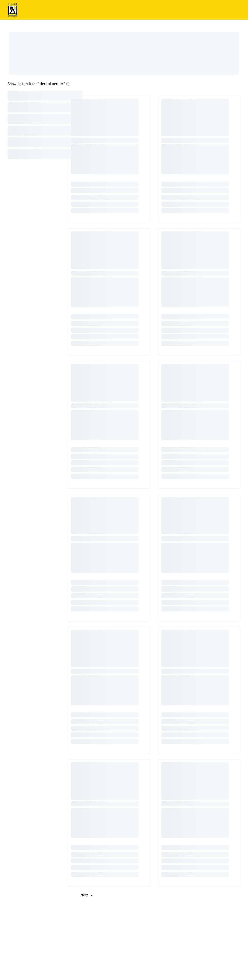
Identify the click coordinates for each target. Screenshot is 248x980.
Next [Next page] (88, 895)
